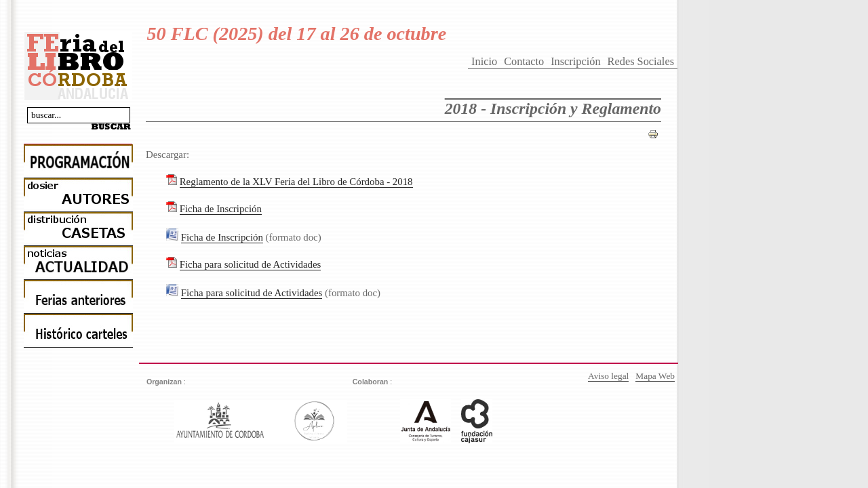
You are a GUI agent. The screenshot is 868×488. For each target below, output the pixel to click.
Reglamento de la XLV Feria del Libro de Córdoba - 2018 (296, 182)
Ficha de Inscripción (221, 209)
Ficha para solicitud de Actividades (251, 264)
